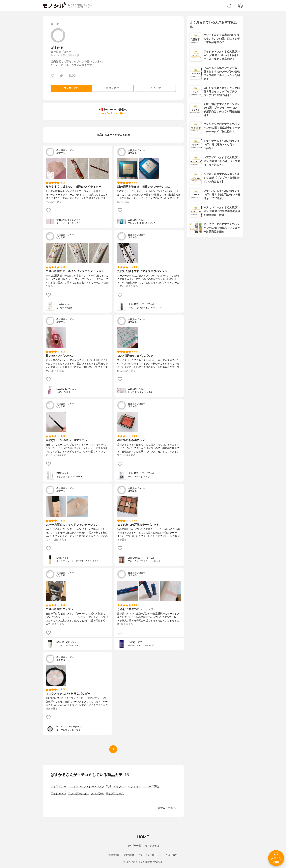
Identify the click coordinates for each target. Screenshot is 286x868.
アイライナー (58, 786)
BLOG (72, 76)
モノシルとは (152, 846)
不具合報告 (172, 855)
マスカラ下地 (151, 786)
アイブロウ (120, 786)
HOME (143, 837)
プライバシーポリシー (150, 855)
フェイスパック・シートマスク (86, 786)
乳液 (109, 786)
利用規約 (129, 855)
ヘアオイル (135, 786)
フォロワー (113, 88)
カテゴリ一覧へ (167, 808)
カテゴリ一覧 (134, 846)
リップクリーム (115, 793)
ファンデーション (78, 793)
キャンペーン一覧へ (113, 113)
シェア (155, 88)
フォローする (71, 88)
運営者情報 (114, 855)
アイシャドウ (58, 793)
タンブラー (97, 793)
